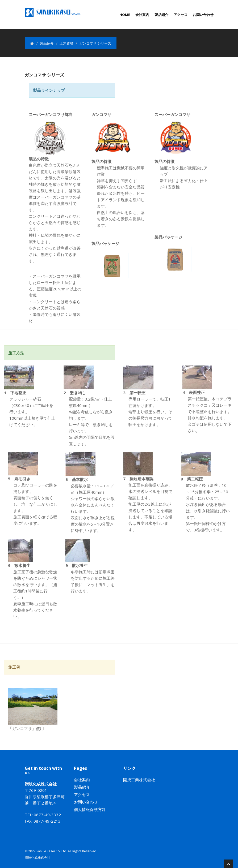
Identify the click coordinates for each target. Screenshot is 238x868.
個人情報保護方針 (90, 809)
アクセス (181, 15)
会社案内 (142, 15)
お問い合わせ (203, 15)
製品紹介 (161, 15)
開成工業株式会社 (139, 780)
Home (125, 15)
